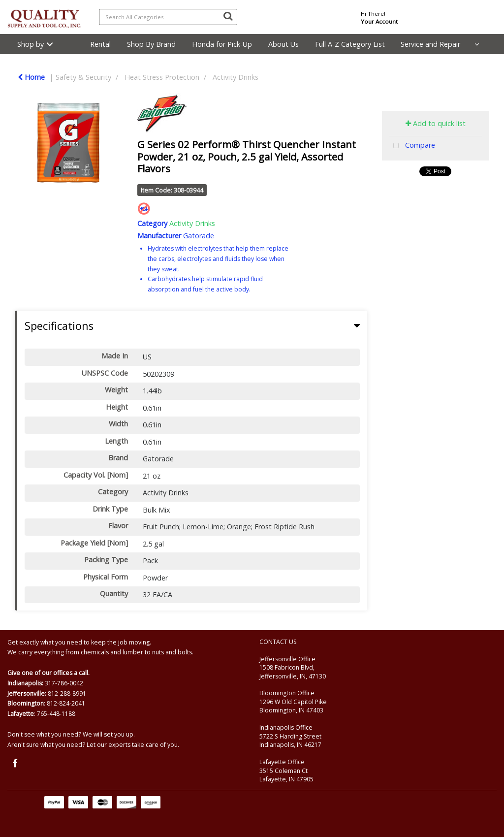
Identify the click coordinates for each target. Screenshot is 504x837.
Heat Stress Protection (162, 77)
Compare (412, 146)
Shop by (31, 44)
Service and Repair (430, 44)
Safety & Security (83, 77)
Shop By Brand (151, 44)
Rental (100, 44)
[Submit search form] (228, 16)
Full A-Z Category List (350, 44)
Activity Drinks (236, 77)
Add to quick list (436, 123)
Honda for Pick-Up (222, 44)
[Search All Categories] (168, 17)
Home (31, 77)
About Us (283, 44)
